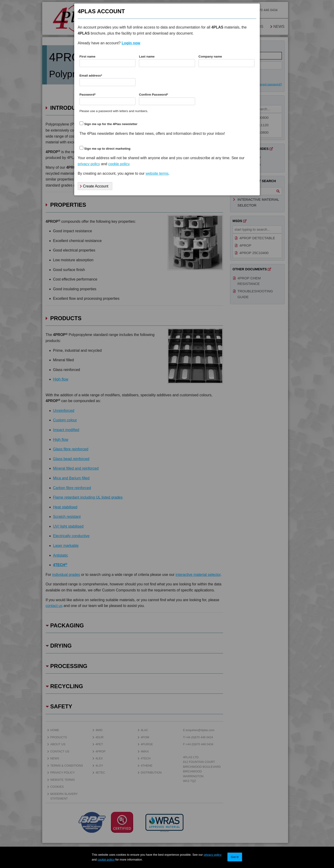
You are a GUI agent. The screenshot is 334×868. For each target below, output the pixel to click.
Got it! (235, 857)
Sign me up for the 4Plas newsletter (111, 124)
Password (88, 95)
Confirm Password (153, 95)
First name (88, 56)
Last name (147, 56)
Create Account (94, 186)
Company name (210, 56)
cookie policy (106, 860)
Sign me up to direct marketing (107, 149)
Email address (91, 76)
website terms (157, 173)
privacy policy (213, 855)
